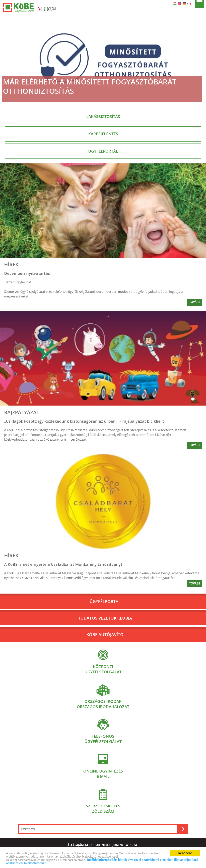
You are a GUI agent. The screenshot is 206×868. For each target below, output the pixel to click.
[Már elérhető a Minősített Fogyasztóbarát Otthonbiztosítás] (103, 58)
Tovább (195, 302)
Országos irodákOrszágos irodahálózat (103, 704)
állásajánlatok (80, 845)
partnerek (103, 845)
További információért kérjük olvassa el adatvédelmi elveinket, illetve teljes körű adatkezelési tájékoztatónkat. (102, 862)
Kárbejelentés (103, 134)
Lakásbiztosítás (103, 116)
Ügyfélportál (103, 151)
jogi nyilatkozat (126, 845)
